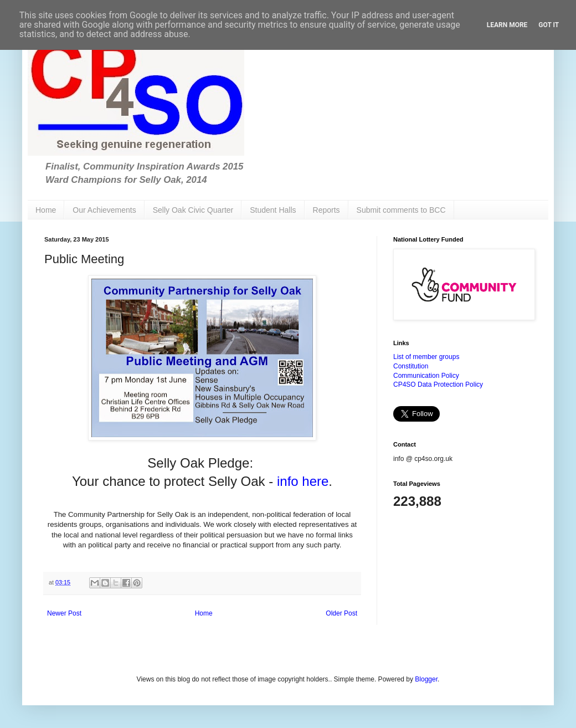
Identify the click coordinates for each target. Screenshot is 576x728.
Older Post (341, 613)
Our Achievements (104, 210)
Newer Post (64, 613)
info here (303, 481)
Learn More (507, 25)
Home (46, 210)
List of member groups (426, 357)
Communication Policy (426, 376)
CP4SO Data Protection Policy (438, 384)
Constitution (411, 366)
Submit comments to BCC (401, 210)
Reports (326, 210)
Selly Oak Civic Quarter (193, 210)
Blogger (426, 679)
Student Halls (273, 210)
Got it (549, 25)
